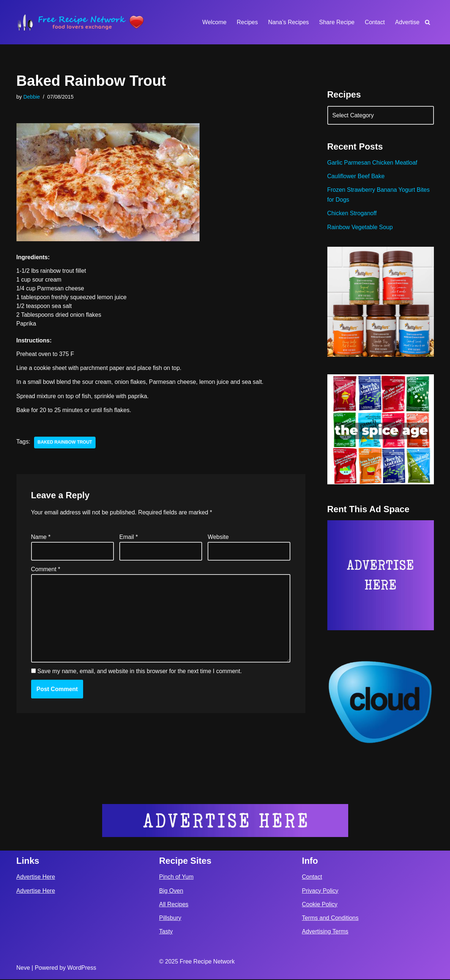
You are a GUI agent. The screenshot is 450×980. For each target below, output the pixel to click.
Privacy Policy (320, 891)
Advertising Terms (325, 932)
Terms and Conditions (330, 919)
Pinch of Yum (176, 878)
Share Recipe (337, 22)
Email (129, 537)
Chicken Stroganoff (352, 214)
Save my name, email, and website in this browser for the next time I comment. (140, 672)
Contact (375, 22)
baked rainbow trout (65, 443)
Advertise (407, 22)
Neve (23, 968)
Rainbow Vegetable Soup (360, 227)
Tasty (166, 932)
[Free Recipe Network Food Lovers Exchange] (81, 22)
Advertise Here (36, 878)
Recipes (247, 22)
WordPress (82, 968)
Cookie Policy (320, 905)
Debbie (32, 97)
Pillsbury (170, 919)
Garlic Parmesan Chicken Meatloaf (373, 163)
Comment (46, 570)
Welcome (214, 22)
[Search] (427, 22)
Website (218, 537)
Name (41, 537)
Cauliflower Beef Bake (356, 177)
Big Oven (171, 891)
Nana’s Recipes (288, 22)
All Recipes (174, 905)
